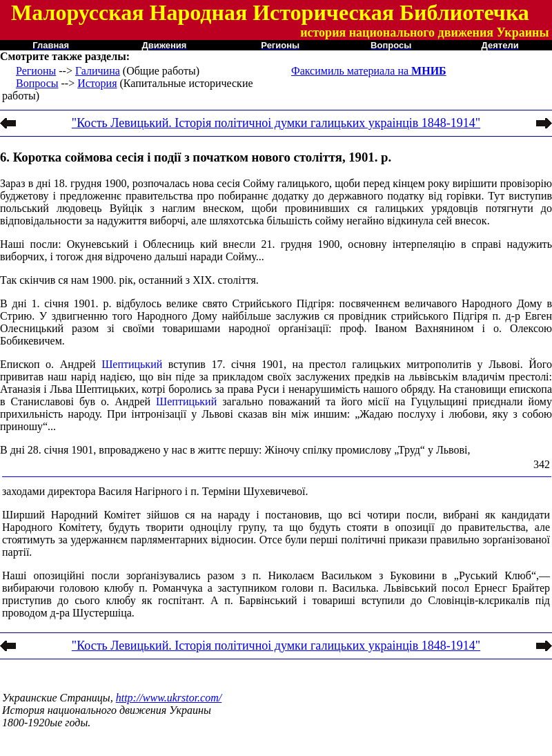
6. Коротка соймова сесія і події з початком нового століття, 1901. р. (196, 157)
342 (542, 464)
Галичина (98, 71)
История (97, 83)
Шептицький (132, 364)
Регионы (36, 71)
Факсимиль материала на (369, 71)
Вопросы (37, 83)
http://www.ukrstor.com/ (169, 698)
